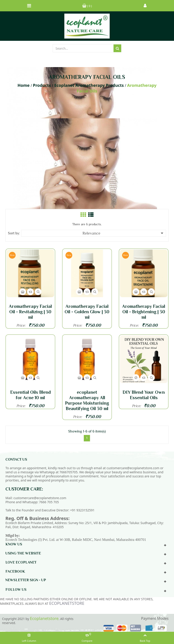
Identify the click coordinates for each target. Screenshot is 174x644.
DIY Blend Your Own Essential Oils (144, 395)
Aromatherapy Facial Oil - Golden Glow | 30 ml (87, 312)
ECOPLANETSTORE (67, 603)
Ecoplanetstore (44, 618)
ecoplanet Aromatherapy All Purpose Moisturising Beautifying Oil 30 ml (87, 400)
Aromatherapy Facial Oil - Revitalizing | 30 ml (30, 312)
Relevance (123, 233)
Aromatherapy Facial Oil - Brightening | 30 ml (144, 312)
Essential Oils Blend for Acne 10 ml (30, 395)
